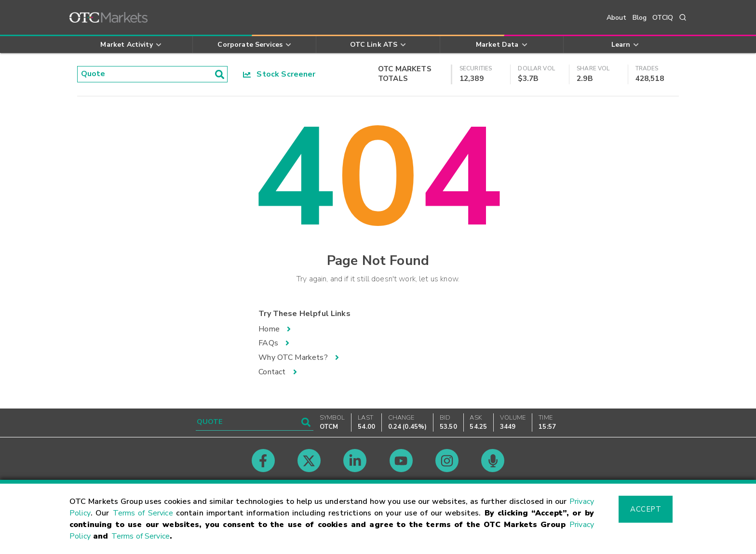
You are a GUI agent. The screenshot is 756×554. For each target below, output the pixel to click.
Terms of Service (143, 513)
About (617, 18)
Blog (640, 18)
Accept (646, 509)
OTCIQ (663, 18)
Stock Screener (279, 74)
